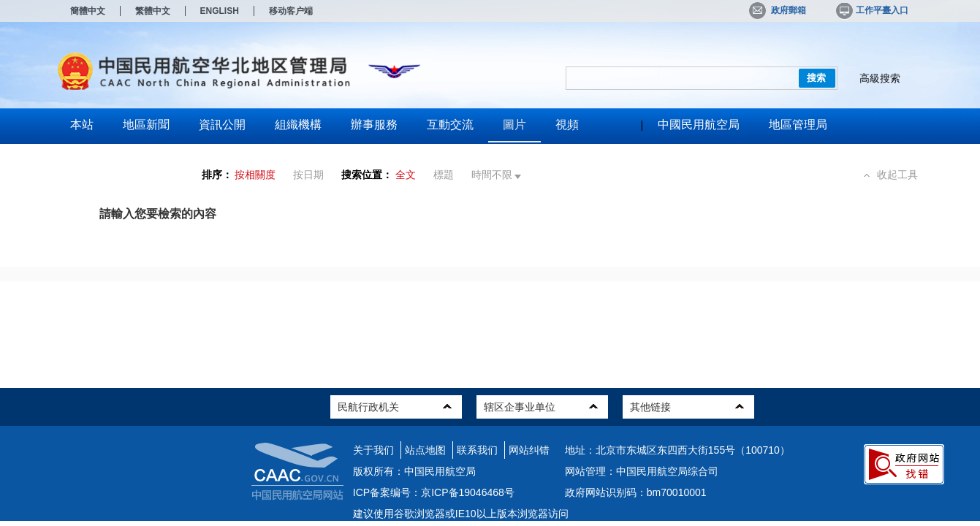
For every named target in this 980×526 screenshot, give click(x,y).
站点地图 (425, 450)
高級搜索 (880, 78)
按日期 (308, 175)
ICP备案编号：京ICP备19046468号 (434, 492)
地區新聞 (146, 125)
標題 (444, 175)
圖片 (514, 125)
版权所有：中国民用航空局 (414, 471)
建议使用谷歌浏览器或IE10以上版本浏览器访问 (461, 514)
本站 (82, 125)
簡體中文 (88, 11)
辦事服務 (374, 125)
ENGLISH (220, 11)
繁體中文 (153, 11)
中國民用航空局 (699, 125)
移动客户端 (291, 11)
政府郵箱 (778, 10)
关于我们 (373, 450)
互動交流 (450, 125)
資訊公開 (222, 125)
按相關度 (255, 175)
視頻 (567, 125)
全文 (406, 175)
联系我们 (477, 450)
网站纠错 (529, 450)
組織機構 (298, 125)
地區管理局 (798, 125)
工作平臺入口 (871, 10)
